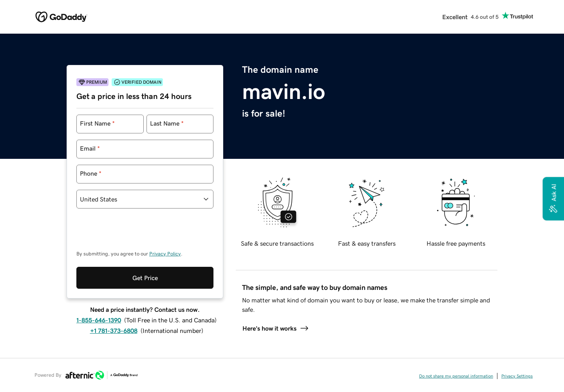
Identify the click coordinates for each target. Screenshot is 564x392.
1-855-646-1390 (99, 288)
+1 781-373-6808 (114, 298)
